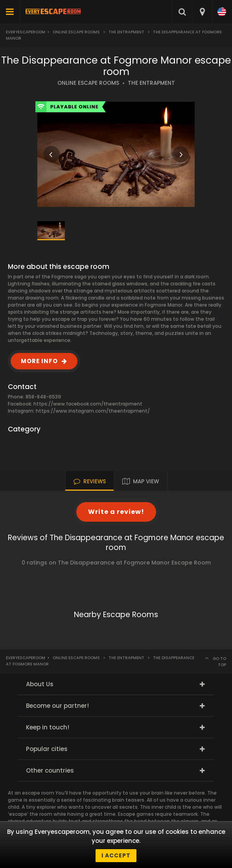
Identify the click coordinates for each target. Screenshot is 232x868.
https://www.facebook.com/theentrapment (88, 404)
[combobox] (202, 12)
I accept (116, 855)
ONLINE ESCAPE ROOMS (88, 83)
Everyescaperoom (26, 32)
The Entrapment (126, 32)
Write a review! (116, 512)
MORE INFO (39, 361)
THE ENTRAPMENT (151, 83)
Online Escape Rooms (76, 32)
